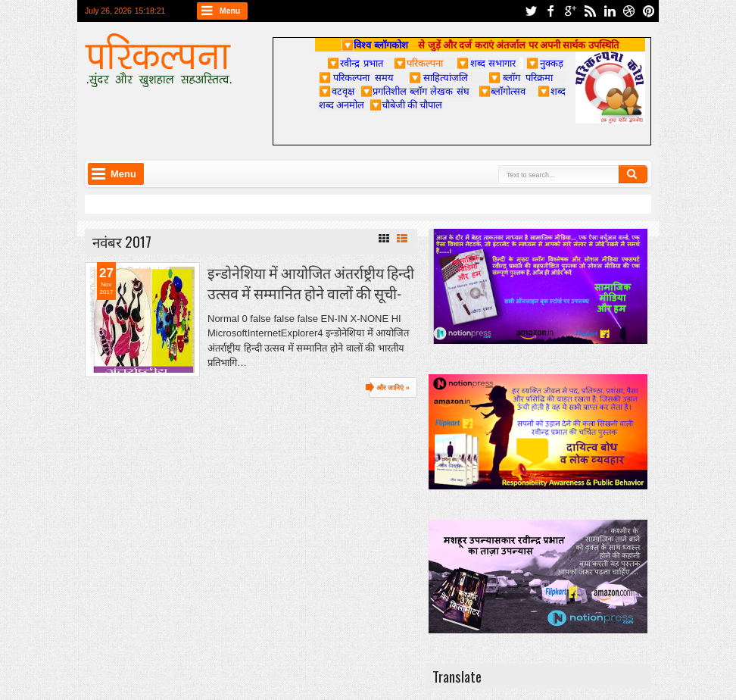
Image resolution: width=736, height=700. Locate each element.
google (570, 11)
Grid (384, 239)
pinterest (649, 11)
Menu (230, 11)
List (402, 239)
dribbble (629, 11)
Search (633, 174)
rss (590, 11)
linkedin (610, 11)
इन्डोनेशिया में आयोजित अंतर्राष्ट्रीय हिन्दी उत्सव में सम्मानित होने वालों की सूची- (311, 283)
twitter (531, 11)
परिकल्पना (418, 63)
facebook (550, 11)
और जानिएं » (393, 388)
